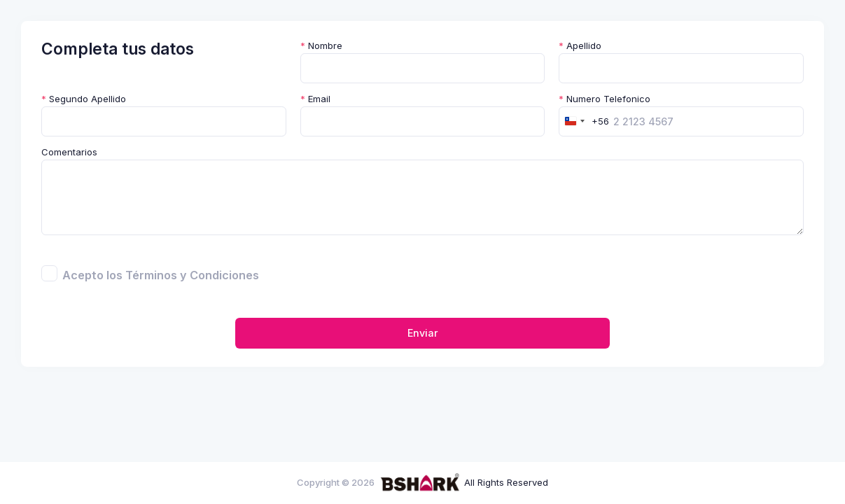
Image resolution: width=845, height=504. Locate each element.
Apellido (580, 45)
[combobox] (584, 122)
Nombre (321, 45)
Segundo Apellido (84, 99)
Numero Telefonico (605, 99)
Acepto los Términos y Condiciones (161, 275)
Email (315, 99)
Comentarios (69, 152)
